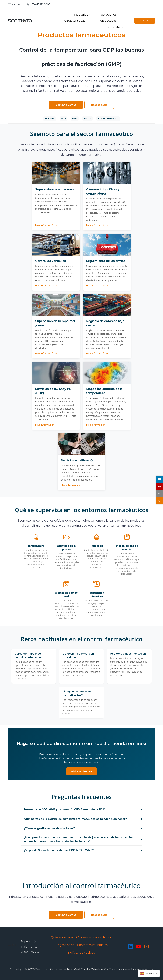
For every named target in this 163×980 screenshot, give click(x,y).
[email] (159, 494)
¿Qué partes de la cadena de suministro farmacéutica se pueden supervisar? (83, 819)
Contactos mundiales (92, 945)
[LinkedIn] (131, 947)
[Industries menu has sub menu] (82, 15)
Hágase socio (65, 945)
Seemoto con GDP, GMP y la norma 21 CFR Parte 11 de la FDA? (83, 810)
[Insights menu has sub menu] (109, 21)
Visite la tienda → (81, 771)
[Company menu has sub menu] (115, 27)
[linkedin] (159, 479)
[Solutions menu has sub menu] (110, 15)
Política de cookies (81, 953)
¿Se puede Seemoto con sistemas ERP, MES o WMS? (83, 850)
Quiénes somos (62, 937)
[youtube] (159, 486)
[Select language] (149, 973)
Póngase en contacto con (94, 937)
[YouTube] (138, 947)
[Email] (146, 947)
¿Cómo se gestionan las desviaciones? (83, 829)
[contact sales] (159, 501)
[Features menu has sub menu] (76, 21)
